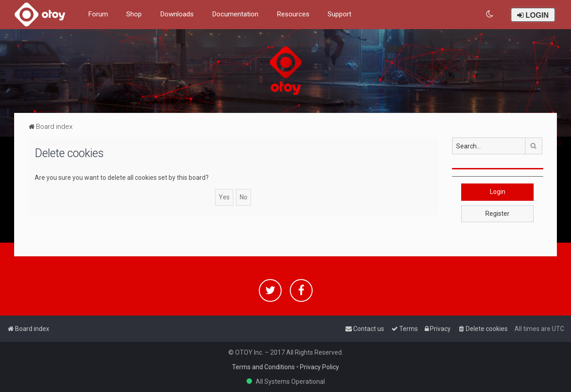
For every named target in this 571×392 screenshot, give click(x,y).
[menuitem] (490, 14)
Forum (98, 14)
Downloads (177, 14)
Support (340, 14)
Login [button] (498, 192)
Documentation (235, 14)
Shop (134, 14)
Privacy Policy (319, 367)
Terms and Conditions (263, 367)
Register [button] (497, 214)
